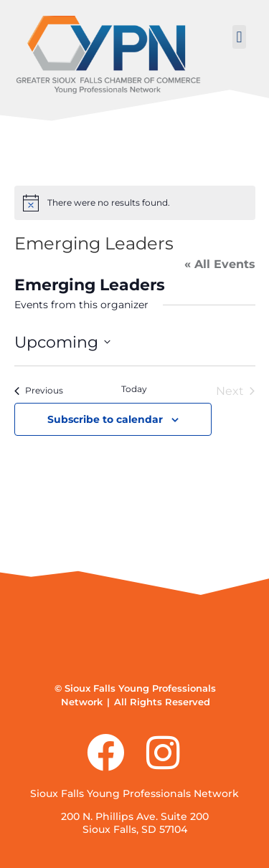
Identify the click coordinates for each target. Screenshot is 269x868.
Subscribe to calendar (105, 419)
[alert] (135, 203)
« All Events (220, 264)
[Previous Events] (39, 391)
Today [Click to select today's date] (134, 389)
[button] (239, 37)
